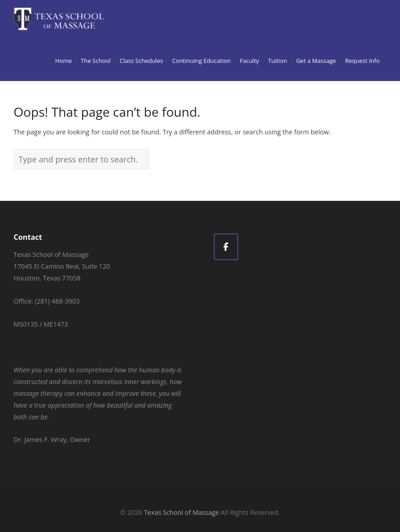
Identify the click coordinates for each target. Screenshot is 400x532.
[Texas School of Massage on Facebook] (226, 247)
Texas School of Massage (181, 512)
